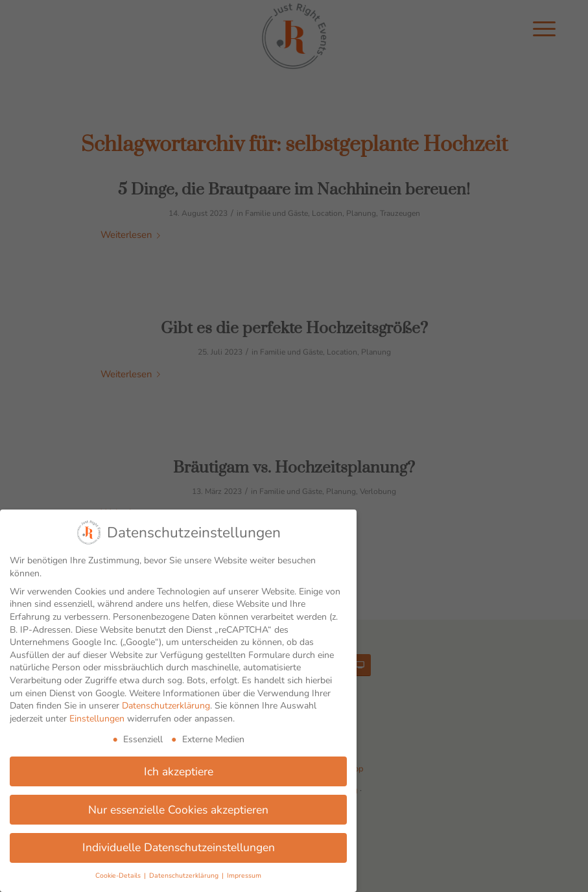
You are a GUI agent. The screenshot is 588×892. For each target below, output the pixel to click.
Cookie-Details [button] (119, 875)
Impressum (244, 875)
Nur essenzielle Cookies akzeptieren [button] (178, 810)
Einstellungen (97, 719)
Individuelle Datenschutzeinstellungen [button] (179, 847)
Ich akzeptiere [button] (179, 771)
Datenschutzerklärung (166, 706)
